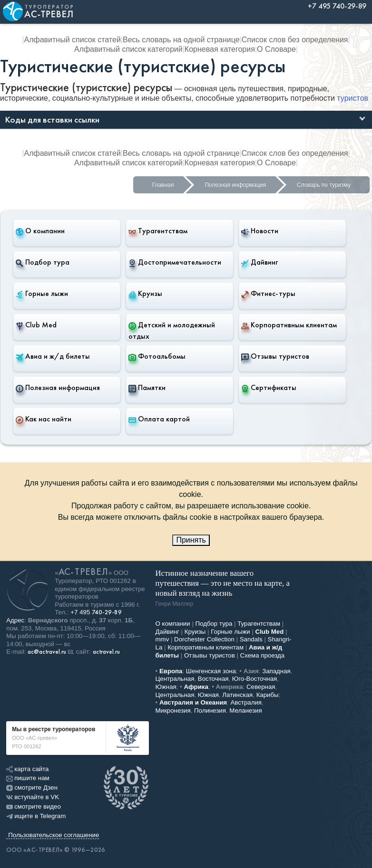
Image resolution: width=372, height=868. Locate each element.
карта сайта (27, 769)
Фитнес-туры (268, 294)
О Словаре (276, 49)
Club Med (36, 325)
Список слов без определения (295, 40)
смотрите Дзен (32, 787)
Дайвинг (259, 262)
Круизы (145, 294)
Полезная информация (235, 185)
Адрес (15, 620)
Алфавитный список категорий (128, 49)
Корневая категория (220, 49)
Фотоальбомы (157, 356)
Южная (166, 687)
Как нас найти (44, 419)
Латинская (237, 695)
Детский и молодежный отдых (172, 330)
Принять (191, 540)
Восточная (213, 679)
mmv (162, 639)
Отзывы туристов (275, 356)
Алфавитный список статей (72, 40)
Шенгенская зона (211, 671)
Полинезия (210, 711)
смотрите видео (34, 806)
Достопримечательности (175, 262)
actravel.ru (106, 652)
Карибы (268, 695)
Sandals (251, 639)
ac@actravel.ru (47, 652)
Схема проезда (263, 655)
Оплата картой (159, 419)
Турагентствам (158, 231)
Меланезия (245, 711)
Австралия (246, 702)
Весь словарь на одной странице (181, 40)
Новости (260, 231)
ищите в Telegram (36, 816)
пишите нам (28, 778)
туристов (352, 98)
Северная (261, 687)
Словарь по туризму (324, 185)
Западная (276, 671)
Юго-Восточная (255, 679)
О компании (40, 231)
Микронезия (173, 711)
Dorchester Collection (204, 639)
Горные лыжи (42, 294)
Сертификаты (269, 388)
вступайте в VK (33, 797)
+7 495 (96, 612)
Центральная (175, 679)
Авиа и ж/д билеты (53, 356)
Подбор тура (43, 262)
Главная (163, 185)
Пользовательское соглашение (54, 835)
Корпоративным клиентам (289, 325)
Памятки (147, 388)
